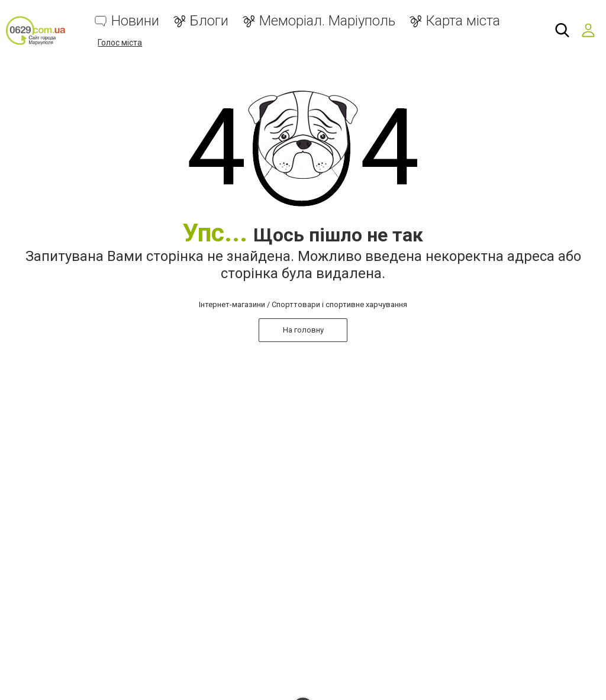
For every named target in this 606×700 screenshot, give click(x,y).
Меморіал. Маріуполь (327, 21)
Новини (135, 21)
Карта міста (463, 21)
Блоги (209, 21)
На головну (303, 330)
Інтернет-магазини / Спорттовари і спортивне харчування (303, 304)
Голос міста (120, 43)
